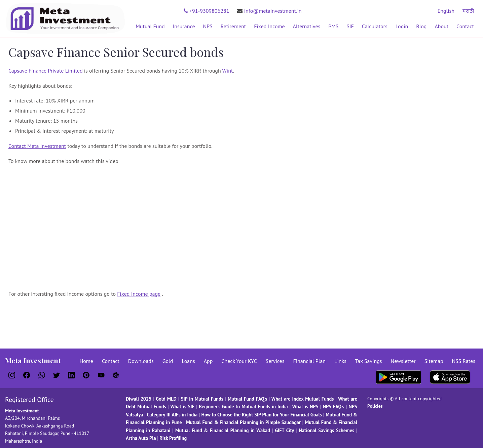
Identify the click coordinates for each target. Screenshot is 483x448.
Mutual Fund (150, 26)
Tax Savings (369, 361)
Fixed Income (269, 26)
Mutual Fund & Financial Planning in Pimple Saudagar (243, 422)
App (208, 361)
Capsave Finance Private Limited (46, 71)
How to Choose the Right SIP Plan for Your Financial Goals (262, 415)
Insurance (184, 26)
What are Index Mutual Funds (303, 399)
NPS (208, 26)
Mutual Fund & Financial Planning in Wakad (223, 430)
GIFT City (284, 430)
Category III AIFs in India (172, 415)
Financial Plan (309, 361)
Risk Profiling (173, 438)
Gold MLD (166, 399)
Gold (168, 361)
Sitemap (434, 361)
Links (340, 361)
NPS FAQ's (334, 406)
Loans (188, 361)
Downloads (141, 361)
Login (402, 26)
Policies (375, 406)
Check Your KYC (239, 361)
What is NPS (305, 406)
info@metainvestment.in (269, 11)
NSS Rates (464, 361)
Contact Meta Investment (37, 146)
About (441, 26)
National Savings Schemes (326, 430)
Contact (465, 26)
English (446, 11)
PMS (333, 26)
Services (275, 361)
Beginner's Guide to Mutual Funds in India (243, 406)
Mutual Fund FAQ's (247, 399)
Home (86, 361)
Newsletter (403, 361)
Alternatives (307, 26)
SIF (350, 26)
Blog (421, 26)
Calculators (375, 26)
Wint (228, 71)
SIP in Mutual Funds (202, 399)
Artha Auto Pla (141, 438)
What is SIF (183, 406)
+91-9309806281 (207, 11)
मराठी (468, 11)
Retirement (233, 26)
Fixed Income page (139, 294)
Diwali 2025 (139, 399)
